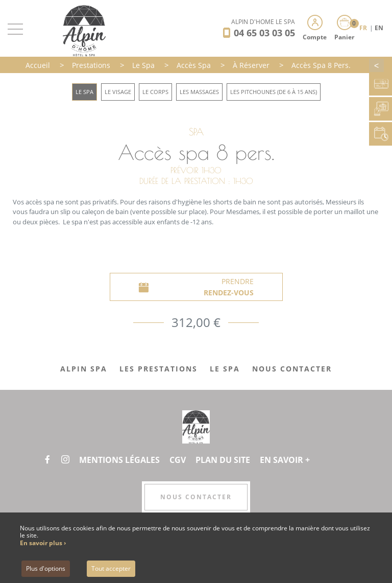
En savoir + (285, 460)
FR (364, 28)
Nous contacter (196, 497)
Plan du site (223, 460)
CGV (178, 460)
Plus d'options (46, 568)
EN (379, 28)
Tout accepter (111, 568)
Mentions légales (119, 460)
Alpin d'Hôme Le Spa (263, 22)
